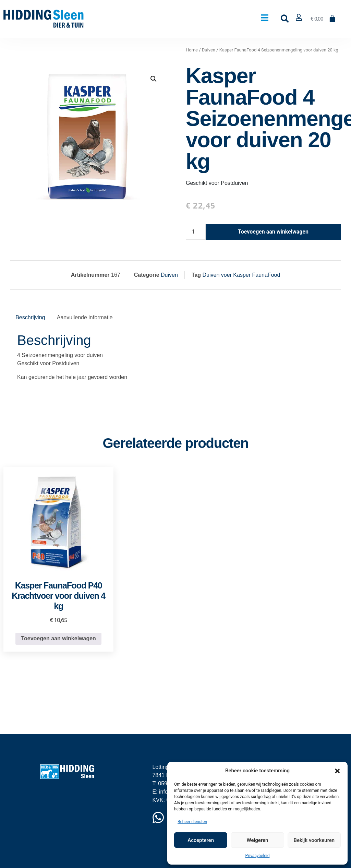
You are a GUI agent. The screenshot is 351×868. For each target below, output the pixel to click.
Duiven (209, 50)
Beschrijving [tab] (30, 317)
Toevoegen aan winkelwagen (273, 232)
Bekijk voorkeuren (314, 840)
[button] (337, 771)
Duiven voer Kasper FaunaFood (241, 275)
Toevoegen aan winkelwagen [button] (58, 638)
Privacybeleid (258, 856)
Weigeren (258, 840)
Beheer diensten (192, 822)
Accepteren (201, 840)
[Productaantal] (196, 232)
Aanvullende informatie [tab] (85, 317)
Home (192, 50)
